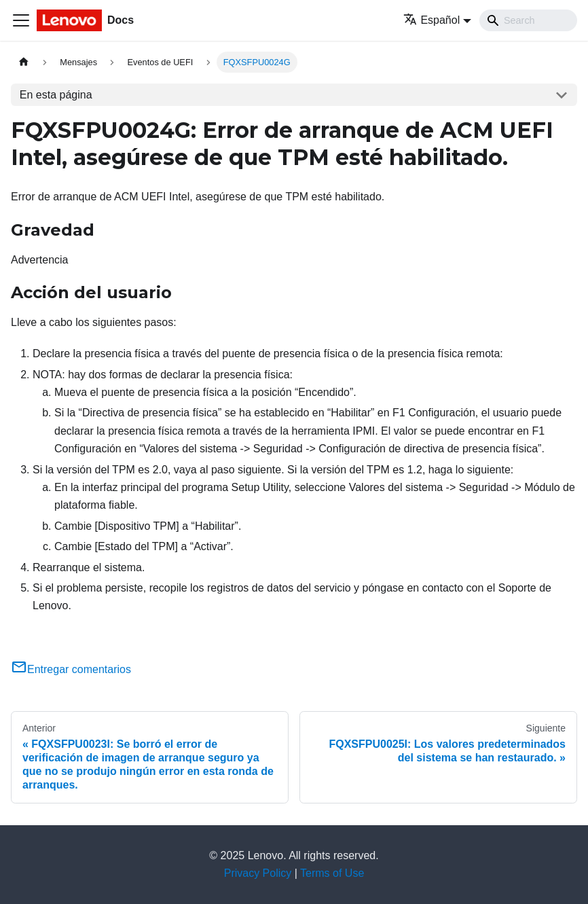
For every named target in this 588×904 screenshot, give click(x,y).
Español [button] (431, 20)
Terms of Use (332, 873)
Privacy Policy (258, 873)
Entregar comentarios (71, 669)
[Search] (528, 20)
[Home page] (24, 62)
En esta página (56, 95)
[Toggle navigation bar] (21, 20)
